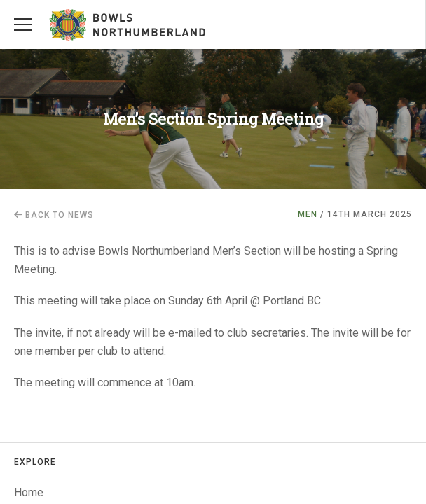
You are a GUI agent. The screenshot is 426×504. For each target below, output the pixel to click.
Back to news (54, 215)
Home (29, 492)
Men (308, 214)
